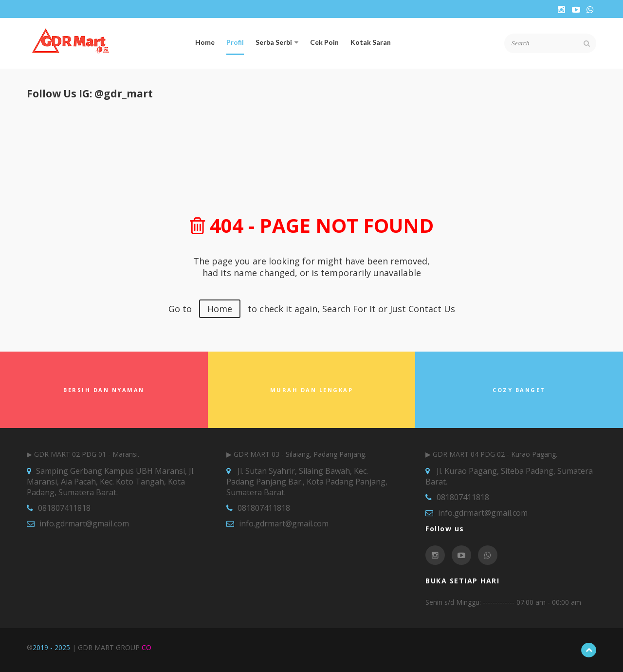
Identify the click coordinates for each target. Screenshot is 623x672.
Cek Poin (324, 42)
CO (147, 647)
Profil (235, 42)
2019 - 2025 (51, 647)
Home (205, 42)
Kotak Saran (371, 42)
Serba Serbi (277, 42)
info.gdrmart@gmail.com (84, 523)
